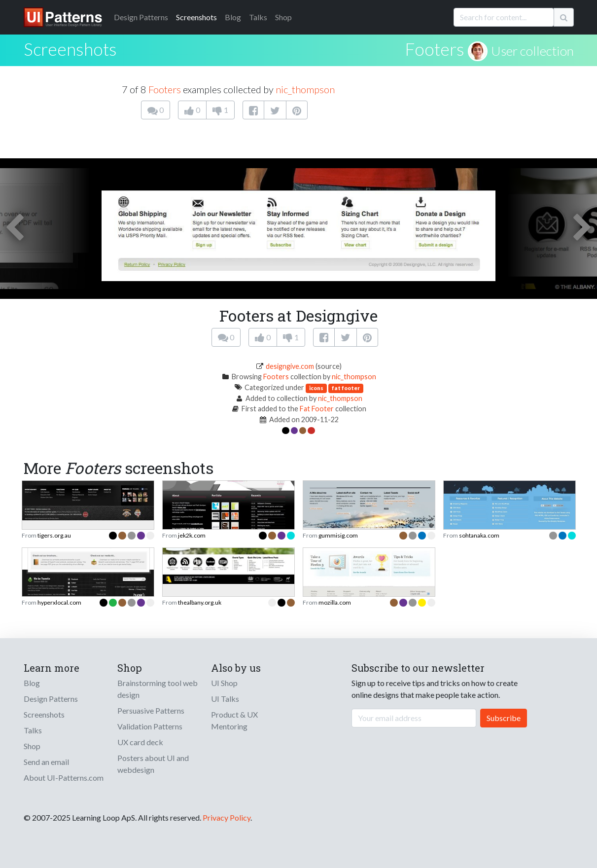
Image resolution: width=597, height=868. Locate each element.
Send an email (46, 762)
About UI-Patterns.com (64, 778)
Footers (435, 49)
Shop (283, 17)
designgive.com (290, 366)
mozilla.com (335, 602)
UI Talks (225, 699)
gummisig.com (338, 535)
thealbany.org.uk (200, 602)
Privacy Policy (227, 817)
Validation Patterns (150, 726)
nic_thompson (305, 89)
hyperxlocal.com (59, 602)
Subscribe (504, 718)
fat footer (346, 388)
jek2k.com (192, 535)
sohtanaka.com (479, 535)
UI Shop (224, 683)
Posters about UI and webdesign (153, 764)
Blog (233, 17)
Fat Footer (317, 409)
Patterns (141, 17)
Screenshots (196, 17)
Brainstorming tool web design (158, 689)
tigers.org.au (54, 535)
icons (316, 388)
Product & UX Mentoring (234, 720)
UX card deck (140, 742)
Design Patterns (51, 699)
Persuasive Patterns (151, 710)
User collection (532, 51)
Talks (258, 17)
